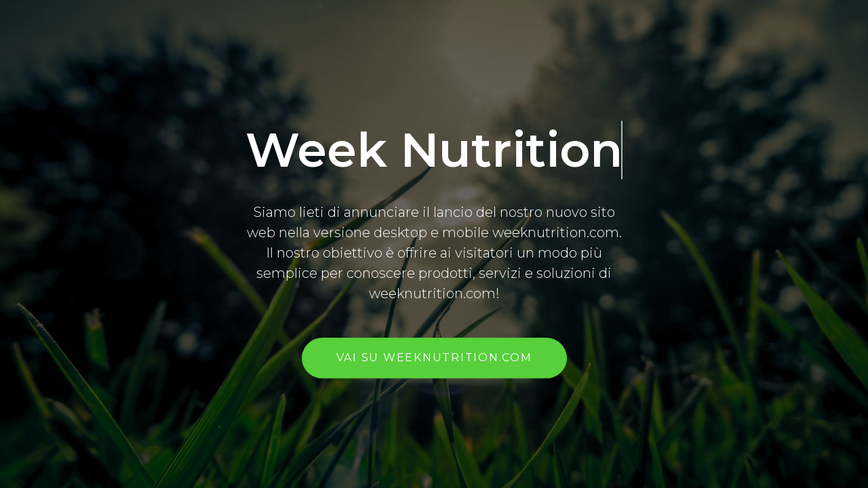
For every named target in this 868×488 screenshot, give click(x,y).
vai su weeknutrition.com (434, 358)
